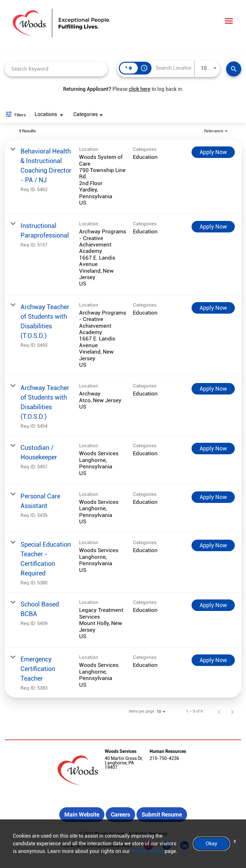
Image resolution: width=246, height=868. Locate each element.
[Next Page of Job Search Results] (232, 711)
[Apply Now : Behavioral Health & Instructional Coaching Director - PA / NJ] (213, 152)
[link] (123, 177)
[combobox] (56, 69)
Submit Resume (162, 814)
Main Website (82, 814)
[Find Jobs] (234, 69)
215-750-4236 (164, 758)
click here (139, 89)
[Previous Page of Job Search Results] (219, 711)
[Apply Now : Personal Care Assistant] (213, 497)
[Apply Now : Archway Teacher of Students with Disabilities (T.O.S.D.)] (213, 308)
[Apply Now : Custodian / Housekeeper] (213, 449)
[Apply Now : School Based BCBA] (213, 605)
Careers (120, 814)
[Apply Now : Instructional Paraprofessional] (213, 227)
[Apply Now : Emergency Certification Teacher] (213, 660)
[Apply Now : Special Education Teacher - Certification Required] (213, 545)
